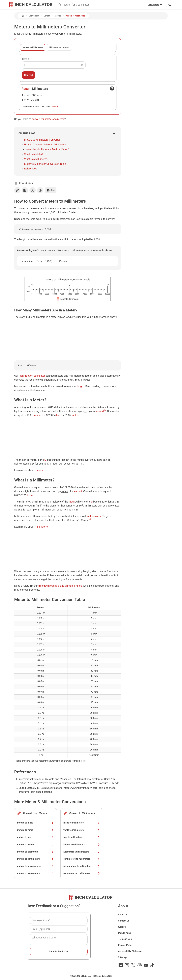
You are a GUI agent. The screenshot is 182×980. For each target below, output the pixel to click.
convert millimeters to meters (49, 119)
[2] (90, 519)
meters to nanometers (36, 873)
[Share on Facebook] (25, 190)
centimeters (38, 415)
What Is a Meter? (34, 154)
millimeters (41, 527)
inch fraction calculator (32, 376)
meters (39, 470)
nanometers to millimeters (82, 873)
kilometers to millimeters (82, 852)
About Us (123, 915)
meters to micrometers (36, 866)
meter (72, 502)
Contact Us (124, 921)
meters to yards (36, 830)
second (100, 411)
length (80, 386)
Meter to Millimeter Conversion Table (45, 164)
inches (76, 415)
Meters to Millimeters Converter (42, 140)
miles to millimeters (82, 823)
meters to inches (36, 844)
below (55, 106)
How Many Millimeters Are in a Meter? (47, 149)
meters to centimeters (36, 859)
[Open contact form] (112, 88)
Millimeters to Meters (59, 47)
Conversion (34, 16)
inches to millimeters (82, 844)
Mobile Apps (125, 933)
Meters (58, 16)
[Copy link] (17, 190)
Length (47, 16)
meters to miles (36, 823)
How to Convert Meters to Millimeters (45, 144)
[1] (105, 410)
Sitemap (122, 957)
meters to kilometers (36, 852)
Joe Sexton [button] (27, 183)
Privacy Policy (125, 945)
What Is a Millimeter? (36, 159)
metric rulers (94, 516)
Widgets (122, 927)
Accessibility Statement (130, 951)
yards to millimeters (82, 830)
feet (58, 415)
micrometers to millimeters (82, 866)
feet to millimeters (82, 837)
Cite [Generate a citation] (51, 190)
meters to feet (36, 837)
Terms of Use (125, 939)
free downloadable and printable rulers (60, 586)
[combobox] (95, 5)
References (31, 169)
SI (45, 460)
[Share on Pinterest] (40, 190)
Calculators (155, 5)
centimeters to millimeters (82, 859)
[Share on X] (33, 190)
